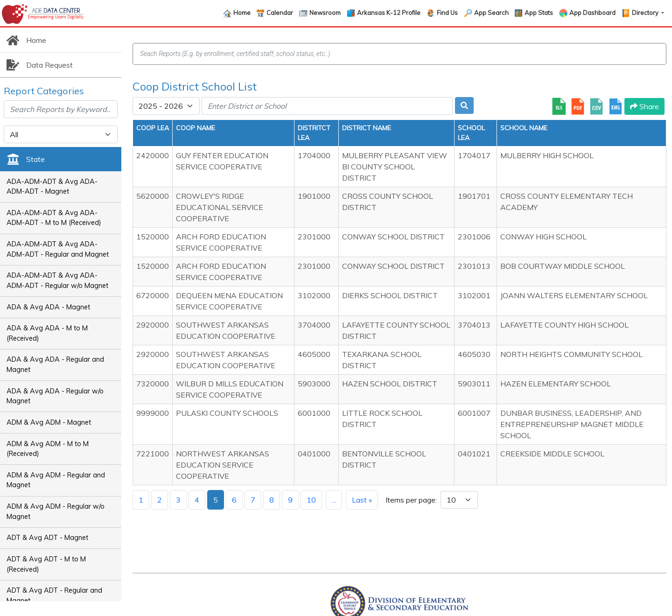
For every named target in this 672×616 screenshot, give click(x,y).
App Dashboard (592, 13)
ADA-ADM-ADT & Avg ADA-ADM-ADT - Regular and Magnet (58, 249)
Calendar (280, 13)
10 (311, 500)
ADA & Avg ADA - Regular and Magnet (55, 364)
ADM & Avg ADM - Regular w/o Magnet (56, 511)
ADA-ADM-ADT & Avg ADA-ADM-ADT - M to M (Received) (54, 218)
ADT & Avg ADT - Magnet (47, 538)
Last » (362, 500)
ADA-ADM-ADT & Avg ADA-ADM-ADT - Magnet (52, 187)
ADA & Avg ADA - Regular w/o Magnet (55, 396)
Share (644, 106)
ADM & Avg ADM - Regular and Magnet (56, 480)
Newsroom (325, 13)
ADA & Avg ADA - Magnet (48, 307)
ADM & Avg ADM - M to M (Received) (48, 449)
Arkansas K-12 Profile (389, 13)
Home (242, 13)
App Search (491, 13)
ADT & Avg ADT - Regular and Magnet (54, 595)
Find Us (447, 13)
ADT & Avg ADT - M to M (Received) (46, 564)
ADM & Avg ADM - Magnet (49, 422)
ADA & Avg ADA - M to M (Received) (47, 333)
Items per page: (411, 500)
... (334, 500)
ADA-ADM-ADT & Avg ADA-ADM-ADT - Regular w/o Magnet (57, 280)
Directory (646, 13)
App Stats (539, 13)
